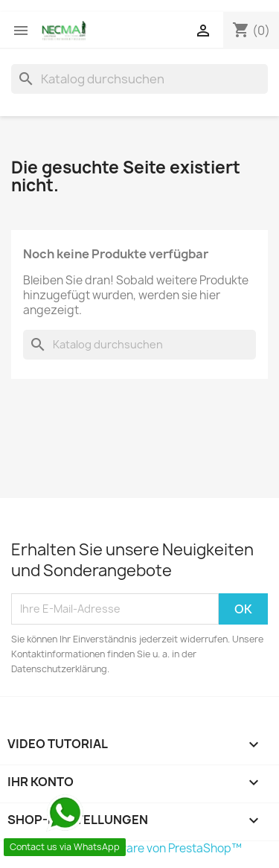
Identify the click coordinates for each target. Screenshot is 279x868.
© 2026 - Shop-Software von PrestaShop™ (126, 848)
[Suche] (139, 79)
